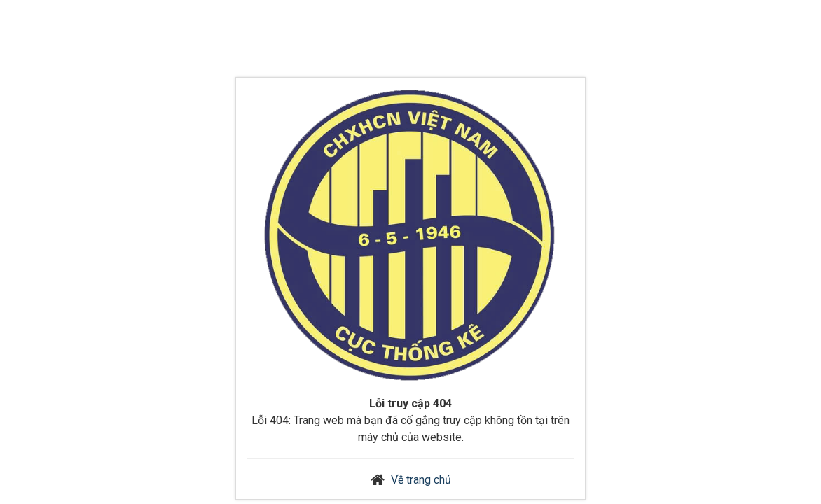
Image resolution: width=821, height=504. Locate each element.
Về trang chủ (421, 480)
